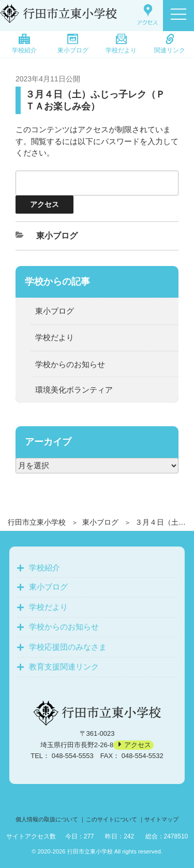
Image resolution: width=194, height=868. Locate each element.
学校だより (121, 44)
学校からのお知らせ (70, 364)
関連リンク (170, 44)
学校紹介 (24, 44)
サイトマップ (161, 819)
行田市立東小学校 (37, 522)
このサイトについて (111, 819)
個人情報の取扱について (47, 819)
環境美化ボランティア (74, 390)
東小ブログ (73, 44)
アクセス (138, 745)
